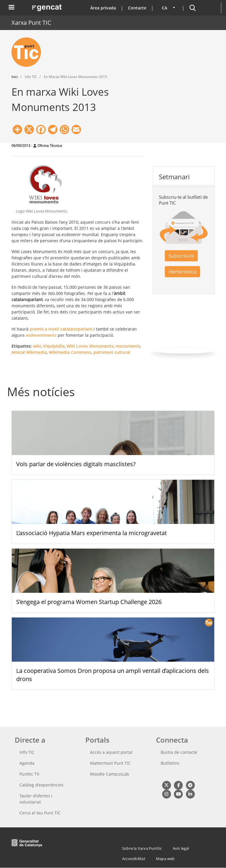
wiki (37, 346)
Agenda (27, 763)
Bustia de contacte (179, 752)
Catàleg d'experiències (41, 785)
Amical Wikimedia (29, 352)
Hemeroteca (182, 272)
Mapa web (165, 859)
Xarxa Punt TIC (31, 23)
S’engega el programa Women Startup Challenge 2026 (89, 602)
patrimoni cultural (112, 352)
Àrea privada (103, 8)
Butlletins (170, 763)
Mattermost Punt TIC (110, 763)
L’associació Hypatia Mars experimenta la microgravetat (92, 533)
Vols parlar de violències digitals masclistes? (76, 464)
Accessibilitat (134, 859)
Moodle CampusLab (110, 774)
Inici (15, 77)
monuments (128, 346)
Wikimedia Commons (70, 352)
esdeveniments (41, 335)
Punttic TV (29, 774)
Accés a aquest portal (111, 752)
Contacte (137, 8)
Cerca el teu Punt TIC (40, 813)
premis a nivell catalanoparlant (61, 329)
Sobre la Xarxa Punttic (142, 848)
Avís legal (181, 848)
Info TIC (27, 752)
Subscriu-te (181, 256)
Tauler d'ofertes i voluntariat (36, 799)
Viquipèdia (54, 346)
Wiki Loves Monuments (90, 346)
